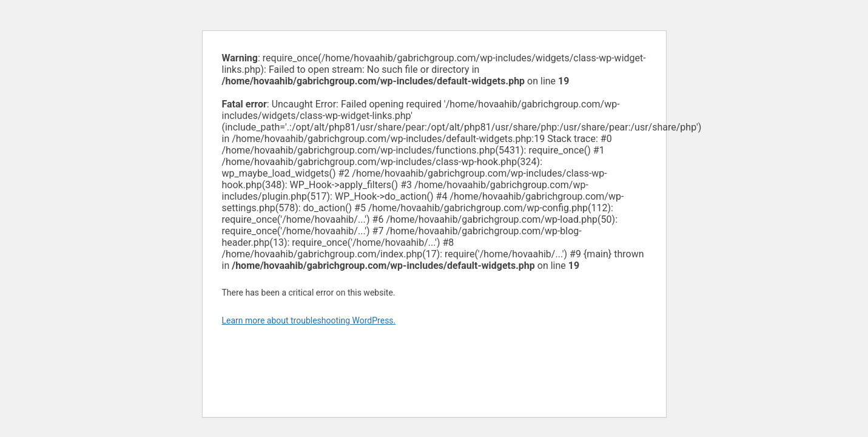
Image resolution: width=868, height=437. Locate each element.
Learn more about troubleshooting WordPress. (309, 320)
